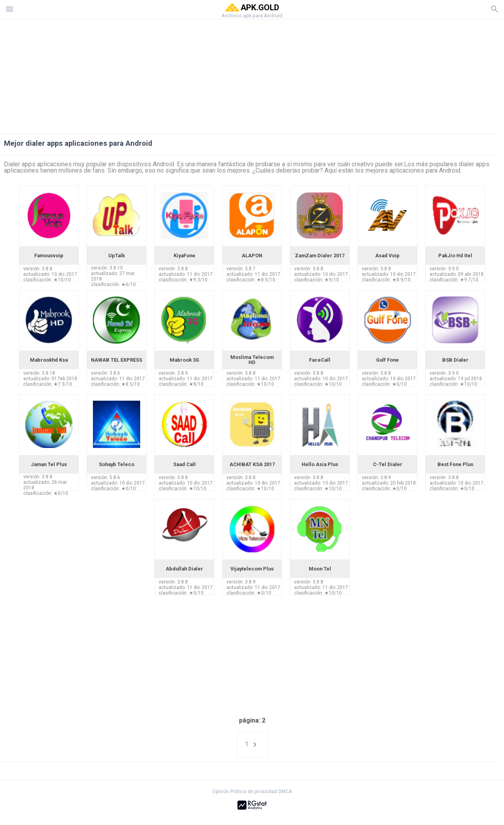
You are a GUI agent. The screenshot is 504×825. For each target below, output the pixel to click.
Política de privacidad (254, 792)
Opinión (220, 792)
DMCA (285, 792)
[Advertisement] (300, 74)
